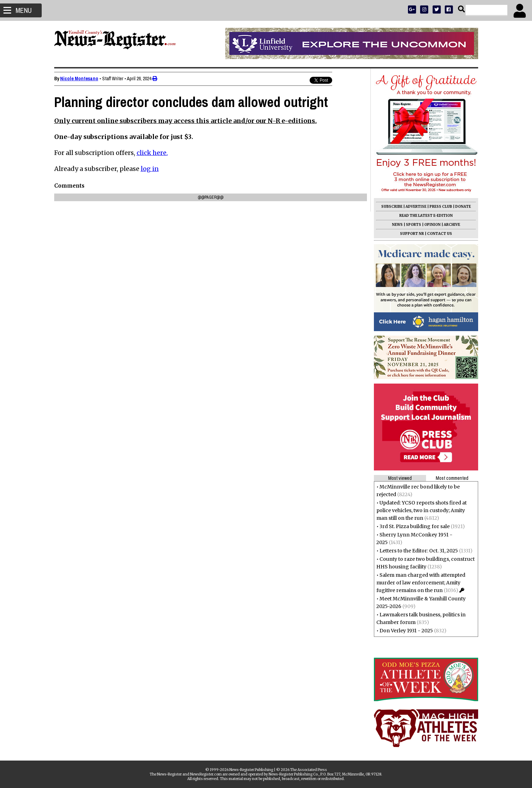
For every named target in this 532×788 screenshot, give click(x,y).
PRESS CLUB (441, 207)
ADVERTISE (416, 207)
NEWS (397, 225)
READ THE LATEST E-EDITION (426, 216)
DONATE (463, 207)
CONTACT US (440, 234)
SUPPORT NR (412, 234)
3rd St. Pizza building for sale (415, 526)
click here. (152, 153)
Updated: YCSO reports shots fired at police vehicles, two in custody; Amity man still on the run (421, 510)
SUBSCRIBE (392, 207)
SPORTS (414, 225)
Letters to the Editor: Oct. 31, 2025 (419, 551)
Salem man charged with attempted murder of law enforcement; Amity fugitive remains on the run (421, 583)
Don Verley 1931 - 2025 (406, 631)
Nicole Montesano (79, 79)
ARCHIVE (452, 225)
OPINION (432, 225)
